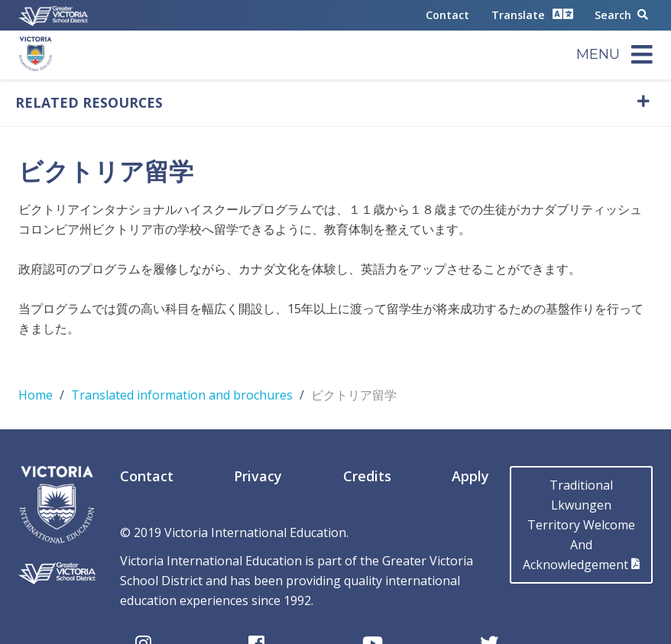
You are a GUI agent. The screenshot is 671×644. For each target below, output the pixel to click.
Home (36, 395)
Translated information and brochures (182, 395)
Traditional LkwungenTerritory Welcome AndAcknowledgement (581, 525)
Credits (367, 476)
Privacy (258, 476)
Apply (470, 476)
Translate (532, 14)
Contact (447, 15)
